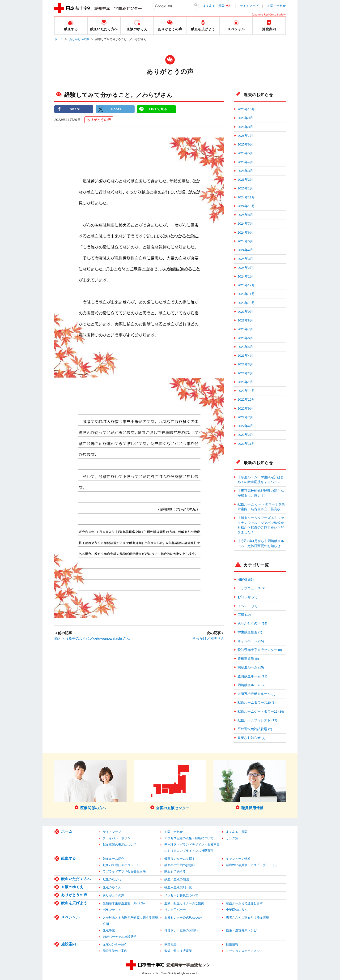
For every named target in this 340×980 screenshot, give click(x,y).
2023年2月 (245, 373)
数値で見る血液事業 (178, 951)
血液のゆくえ (72, 887)
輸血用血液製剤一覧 (178, 887)
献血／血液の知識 (177, 879)
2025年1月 (245, 188)
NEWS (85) (246, 580)
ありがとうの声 (79, 39)
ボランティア (112, 910)
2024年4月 (245, 250)
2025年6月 (245, 144)
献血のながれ (112, 879)
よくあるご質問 (214, 6)
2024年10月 (246, 206)
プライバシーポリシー (118, 838)
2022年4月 (245, 426)
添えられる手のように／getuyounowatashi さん (92, 638)
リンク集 (232, 838)
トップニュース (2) (251, 588)
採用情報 (232, 944)
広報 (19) (244, 615)
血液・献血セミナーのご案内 (184, 903)
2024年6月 (245, 233)
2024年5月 (245, 241)
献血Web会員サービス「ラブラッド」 (252, 865)
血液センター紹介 (115, 944)
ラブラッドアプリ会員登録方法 (124, 871)
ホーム (59, 39)
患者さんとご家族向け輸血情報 (247, 918)
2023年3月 (245, 364)
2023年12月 (246, 285)
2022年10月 (246, 400)
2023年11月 (246, 294)
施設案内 (69, 944)
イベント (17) (247, 606)
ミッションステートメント (244, 951)
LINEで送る (158, 109)
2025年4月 (245, 162)
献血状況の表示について (120, 845)
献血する (69, 858)
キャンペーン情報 (238, 859)
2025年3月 (245, 171)
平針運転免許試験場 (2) (255, 729)
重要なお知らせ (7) (251, 738)
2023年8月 (245, 320)
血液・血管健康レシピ (241, 930)
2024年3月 (245, 259)
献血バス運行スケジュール (121, 865)
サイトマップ (249, 6)
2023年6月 (245, 338)
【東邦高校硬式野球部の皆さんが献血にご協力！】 (261, 493)
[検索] (176, 6)
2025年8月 (245, 127)
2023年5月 (245, 347)
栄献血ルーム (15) (251, 667)
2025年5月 (245, 153)
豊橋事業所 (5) (248, 659)
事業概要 (170, 944)
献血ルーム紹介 (113, 859)
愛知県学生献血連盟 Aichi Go (124, 903)
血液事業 (109, 930)
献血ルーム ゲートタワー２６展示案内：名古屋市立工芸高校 (261, 507)
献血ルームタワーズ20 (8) (257, 703)
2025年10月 (246, 109)
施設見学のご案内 (115, 951)
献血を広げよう (74, 903)
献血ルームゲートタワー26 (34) (261, 712)
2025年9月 (245, 118)
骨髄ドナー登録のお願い (181, 930)
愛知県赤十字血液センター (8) (260, 650)
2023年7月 (245, 329)
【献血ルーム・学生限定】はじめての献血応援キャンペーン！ (261, 480)
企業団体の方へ (237, 910)
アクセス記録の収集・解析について (189, 838)
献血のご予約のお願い (180, 865)
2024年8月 (245, 215)
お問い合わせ (276, 6)
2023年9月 (245, 312)
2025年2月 (245, 180)
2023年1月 (245, 382)
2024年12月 (246, 197)
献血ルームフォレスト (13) (257, 720)
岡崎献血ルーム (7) (251, 685)
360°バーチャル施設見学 (120, 937)
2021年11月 (246, 444)
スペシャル (70, 917)
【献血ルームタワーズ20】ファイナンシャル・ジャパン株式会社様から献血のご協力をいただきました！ (261, 525)
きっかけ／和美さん (208, 638)
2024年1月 (245, 276)
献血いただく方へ (76, 879)
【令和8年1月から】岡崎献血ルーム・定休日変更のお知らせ (261, 543)
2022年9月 (245, 409)
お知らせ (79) (247, 597)
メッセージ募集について (181, 895)
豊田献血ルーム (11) (252, 676)
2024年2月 (245, 268)
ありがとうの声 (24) (252, 623)
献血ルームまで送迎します (244, 903)
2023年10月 (246, 303)
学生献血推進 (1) (250, 632)
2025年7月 (245, 136)
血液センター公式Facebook (183, 918)
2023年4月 (245, 356)
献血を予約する (175, 871)
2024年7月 (245, 224)
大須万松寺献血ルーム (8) (256, 694)
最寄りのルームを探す (180, 859)
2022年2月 (245, 435)
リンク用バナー (175, 910)
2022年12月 (246, 391)
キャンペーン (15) (251, 641)
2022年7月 (245, 417)
